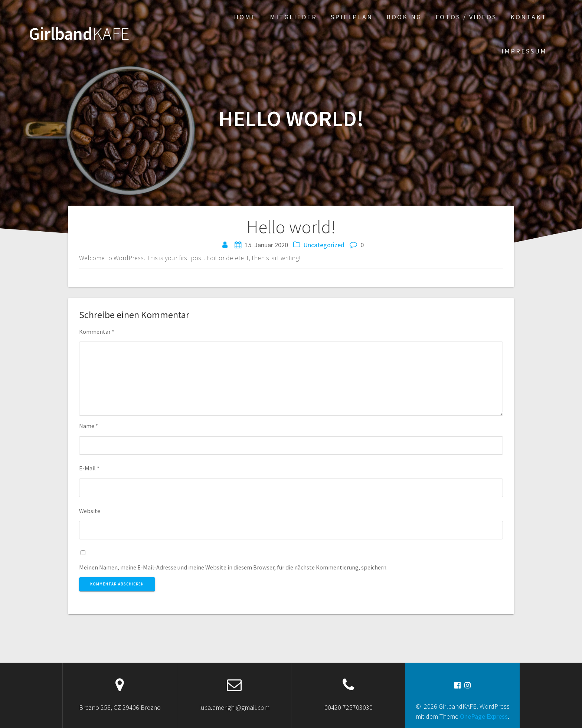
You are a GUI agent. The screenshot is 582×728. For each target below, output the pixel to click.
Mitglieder (293, 17)
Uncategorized (324, 245)
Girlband (79, 34)
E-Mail (89, 468)
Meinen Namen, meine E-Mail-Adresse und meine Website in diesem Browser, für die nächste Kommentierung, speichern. (233, 567)
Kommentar (97, 332)
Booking (404, 17)
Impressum (524, 51)
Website (90, 511)
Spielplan (352, 17)
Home (245, 17)
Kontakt (529, 17)
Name (89, 426)
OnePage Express (484, 716)
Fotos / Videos (466, 17)
